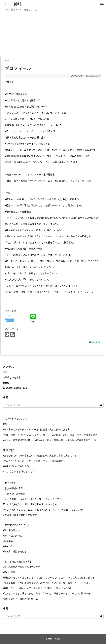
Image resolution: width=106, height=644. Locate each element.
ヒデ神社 (13, 4)
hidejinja (96, 342)
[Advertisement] (53, 32)
